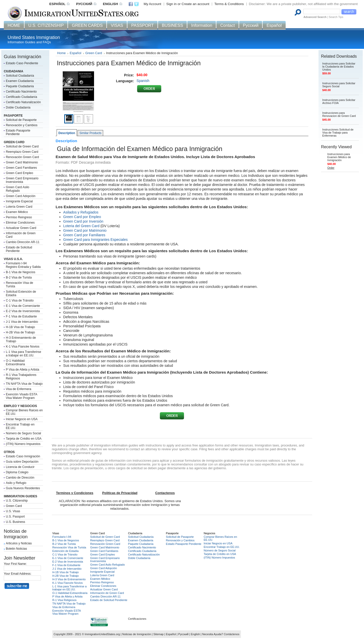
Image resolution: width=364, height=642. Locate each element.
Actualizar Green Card (21, 228)
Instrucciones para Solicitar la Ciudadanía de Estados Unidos (339, 67)
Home (61, 53)
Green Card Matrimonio (22, 162)
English (195, 634)
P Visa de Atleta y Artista (22, 370)
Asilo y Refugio (16, 483)
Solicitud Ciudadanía (20, 76)
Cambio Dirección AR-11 (23, 242)
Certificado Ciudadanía (21, 97)
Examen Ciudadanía (20, 81)
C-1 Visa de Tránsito (20, 301)
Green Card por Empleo (82, 217)
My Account (152, 4)
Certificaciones (137, 619)
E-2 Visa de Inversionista (23, 311)
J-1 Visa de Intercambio (22, 322)
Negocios (210, 533)
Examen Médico (17, 212)
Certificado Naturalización (23, 102)
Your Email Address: (18, 574)
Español (76, 53)
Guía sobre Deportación (22, 462)
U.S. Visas (13, 511)
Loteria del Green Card (81, 226)
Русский (183, 634)
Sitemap (158, 634)
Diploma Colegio (17, 472)
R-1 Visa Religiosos (64, 600)
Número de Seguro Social (23, 433)
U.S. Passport (15, 517)
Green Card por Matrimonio (85, 230)
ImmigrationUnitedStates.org (102, 634)
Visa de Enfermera (18, 389)
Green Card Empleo (19, 173)
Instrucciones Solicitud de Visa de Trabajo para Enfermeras (338, 133)
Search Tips (336, 17)
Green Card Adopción (21, 196)
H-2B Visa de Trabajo (20, 332)
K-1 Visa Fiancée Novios (23, 347)
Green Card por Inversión (83, 221)
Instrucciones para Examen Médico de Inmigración (339, 157)
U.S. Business (15, 522)
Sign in (172, 4)
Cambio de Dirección (20, 478)
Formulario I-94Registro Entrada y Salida (23, 265)
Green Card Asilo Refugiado (18, 189)
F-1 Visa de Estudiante (21, 316)
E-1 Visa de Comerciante (23, 306)
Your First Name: (15, 564)
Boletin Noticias (16, 549)
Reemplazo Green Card (22, 152)
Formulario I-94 (62, 537)
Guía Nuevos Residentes (23, 488)
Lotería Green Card (19, 207)
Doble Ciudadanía (18, 108)
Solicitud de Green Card (22, 146)
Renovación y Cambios (22, 125)
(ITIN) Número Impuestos (23, 444)
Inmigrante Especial (19, 201)
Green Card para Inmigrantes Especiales (95, 240)
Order (331, 168)
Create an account (195, 4)
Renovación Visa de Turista (69, 547)
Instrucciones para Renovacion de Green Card (339, 114)
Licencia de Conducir (20, 467)
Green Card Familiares (21, 168)
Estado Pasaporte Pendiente (18, 132)
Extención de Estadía (65, 551)
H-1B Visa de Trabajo (20, 327)
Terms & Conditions (229, 4)
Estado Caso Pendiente (22, 63)
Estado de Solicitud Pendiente (19, 249)
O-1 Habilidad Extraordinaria (15, 362)
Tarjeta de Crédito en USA (24, 439)
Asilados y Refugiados (81, 212)
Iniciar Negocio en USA (22, 419)
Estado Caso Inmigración (23, 456)
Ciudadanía (135, 533)
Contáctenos (232, 634)
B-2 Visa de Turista (19, 277)
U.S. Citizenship (17, 501)
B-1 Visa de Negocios (21, 272)
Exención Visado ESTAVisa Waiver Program (22, 396)
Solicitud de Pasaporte (21, 120)
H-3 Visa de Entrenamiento (69, 579)
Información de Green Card (107, 593)
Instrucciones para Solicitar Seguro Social (339, 85)
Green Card (14, 506)
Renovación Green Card (22, 157)
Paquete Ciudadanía (20, 86)
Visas (56, 533)
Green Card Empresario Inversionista (22, 180)
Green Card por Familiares (84, 235)
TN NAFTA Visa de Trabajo (24, 384)
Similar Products (90, 133)
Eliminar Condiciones (20, 223)
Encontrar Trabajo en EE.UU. (222, 547)
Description (67, 133)
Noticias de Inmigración (136, 634)
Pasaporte (172, 533)
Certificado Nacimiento (21, 92)
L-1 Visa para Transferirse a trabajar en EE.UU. (24, 354)
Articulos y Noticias (19, 543)
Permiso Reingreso (19, 217)
